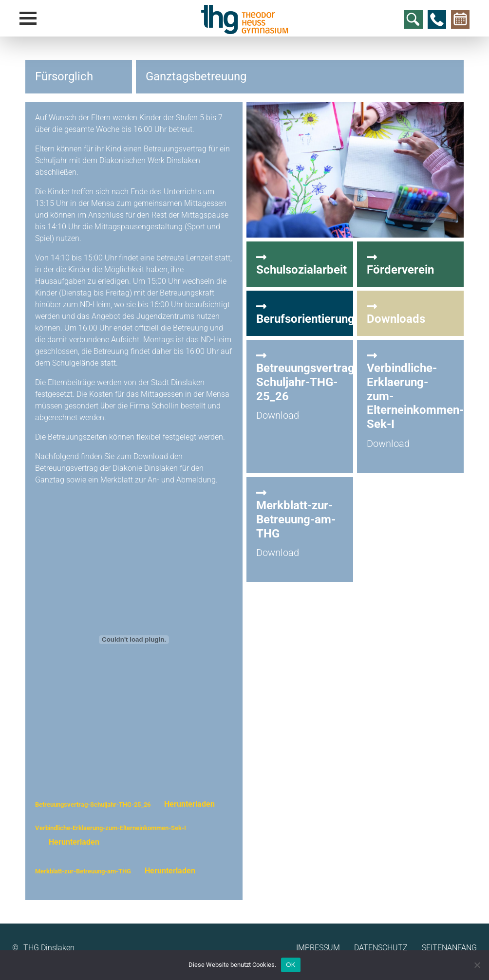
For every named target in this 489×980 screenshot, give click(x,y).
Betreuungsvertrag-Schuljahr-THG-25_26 (93, 804)
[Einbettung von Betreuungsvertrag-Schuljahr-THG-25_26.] (134, 640)
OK (291, 965)
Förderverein (410, 264)
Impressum (318, 948)
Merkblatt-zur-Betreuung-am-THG (83, 871)
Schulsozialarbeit (301, 264)
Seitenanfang (449, 948)
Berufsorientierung (305, 313)
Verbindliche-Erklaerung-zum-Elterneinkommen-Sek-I (111, 828)
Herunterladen (189, 804)
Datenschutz (381, 948)
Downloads (410, 313)
